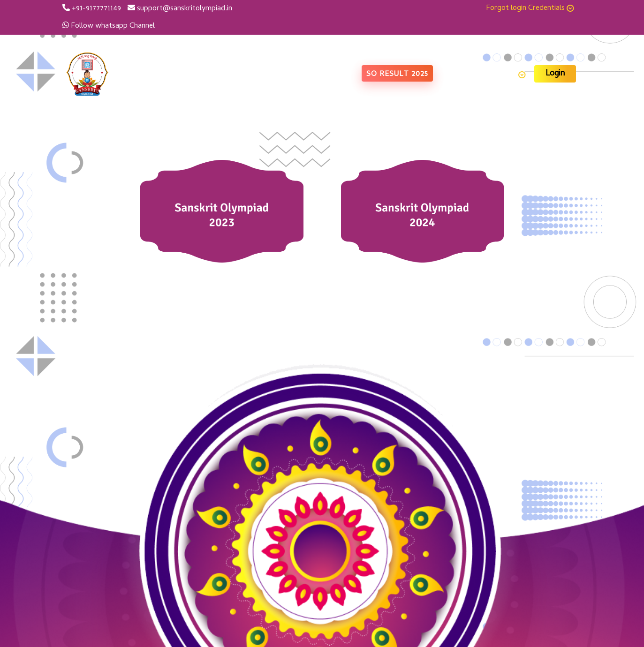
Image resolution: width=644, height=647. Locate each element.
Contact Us (459, 75)
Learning (508, 75)
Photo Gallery (331, 75)
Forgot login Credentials (530, 8)
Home (246, 75)
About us (282, 75)
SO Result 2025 (397, 75)
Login (555, 74)
